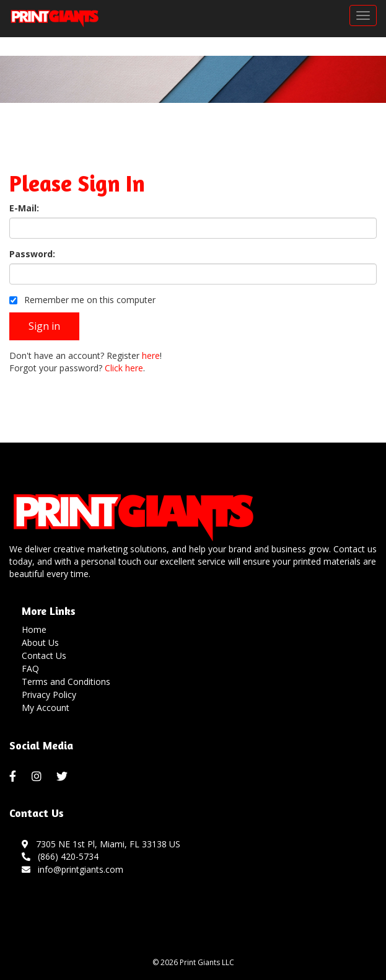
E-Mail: (24, 208)
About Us (40, 642)
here (151, 355)
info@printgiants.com (72, 869)
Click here (124, 368)
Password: (32, 254)
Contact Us (44, 656)
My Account (46, 708)
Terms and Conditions (66, 682)
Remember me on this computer (82, 300)
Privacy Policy (49, 695)
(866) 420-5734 (60, 856)
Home (34, 629)
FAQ (30, 669)
